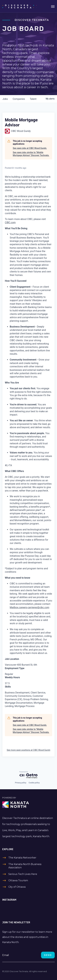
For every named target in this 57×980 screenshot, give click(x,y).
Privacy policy (21, 783)
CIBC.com (10, 222)
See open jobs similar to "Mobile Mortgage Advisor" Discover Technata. (31, 154)
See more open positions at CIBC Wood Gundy (28, 750)
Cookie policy (34, 783)
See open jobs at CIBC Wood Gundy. (30, 148)
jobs (5, 99)
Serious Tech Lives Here (23, 874)
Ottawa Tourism (18, 880)
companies (19, 99)
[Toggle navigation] (53, 6)
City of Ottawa (17, 887)
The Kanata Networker (22, 858)
